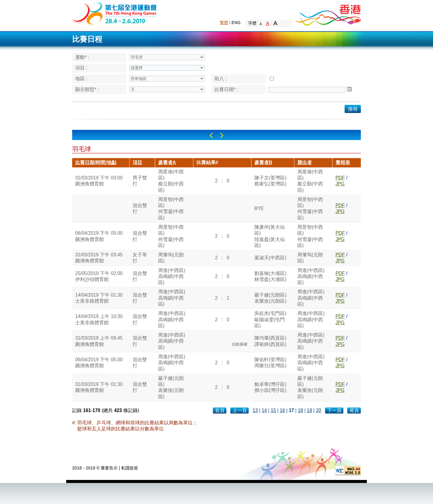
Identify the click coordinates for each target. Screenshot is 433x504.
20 (319, 410)
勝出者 (305, 162)
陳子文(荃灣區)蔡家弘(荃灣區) (270, 181)
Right (222, 135)
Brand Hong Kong (328, 14)
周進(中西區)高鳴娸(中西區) (172, 276)
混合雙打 (140, 208)
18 (300, 410)
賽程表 (343, 162)
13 (255, 410)
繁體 (224, 23)
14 (264, 410)
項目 (137, 162)
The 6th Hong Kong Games (115, 13)
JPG (340, 184)
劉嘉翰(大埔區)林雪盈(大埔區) (270, 276)
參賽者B (263, 162)
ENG (236, 23)
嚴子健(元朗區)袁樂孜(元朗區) (270, 298)
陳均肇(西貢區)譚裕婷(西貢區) (270, 341)
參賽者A (167, 162)
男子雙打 (140, 181)
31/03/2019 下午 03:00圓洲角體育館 (99, 181)
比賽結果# (207, 162)
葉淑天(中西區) (270, 258)
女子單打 (140, 258)
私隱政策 (130, 468)
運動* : (82, 57)
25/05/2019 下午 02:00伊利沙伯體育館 (99, 276)
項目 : (81, 68)
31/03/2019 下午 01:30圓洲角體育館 (99, 387)
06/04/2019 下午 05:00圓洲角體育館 (99, 236)
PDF (340, 178)
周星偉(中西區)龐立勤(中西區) (171, 181)
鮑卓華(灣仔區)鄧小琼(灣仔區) (270, 387)
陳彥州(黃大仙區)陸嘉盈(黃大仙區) (270, 236)
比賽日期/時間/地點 (96, 162)
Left (211, 135)
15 (273, 410)
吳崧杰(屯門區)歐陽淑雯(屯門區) (270, 319)
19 (310, 410)
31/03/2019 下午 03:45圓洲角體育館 (99, 258)
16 (282, 410)
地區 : (81, 79)
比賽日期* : (226, 89)
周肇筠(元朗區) (171, 258)
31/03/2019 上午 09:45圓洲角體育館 (99, 341)
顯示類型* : (87, 89)
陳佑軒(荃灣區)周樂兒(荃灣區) (270, 363)
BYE (259, 208)
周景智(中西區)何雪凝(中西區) (171, 209)
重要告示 (109, 468)
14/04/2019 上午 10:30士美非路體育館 (99, 319)
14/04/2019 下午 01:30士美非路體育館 (99, 298)
